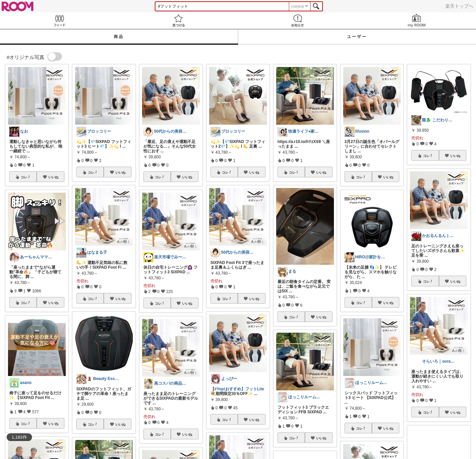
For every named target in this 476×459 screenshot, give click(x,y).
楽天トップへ (459, 6)
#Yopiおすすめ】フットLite (239, 389)
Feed (60, 20)
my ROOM (416, 20)
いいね (53, 177)
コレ (26, 177)
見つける (179, 20)
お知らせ (298, 20)
